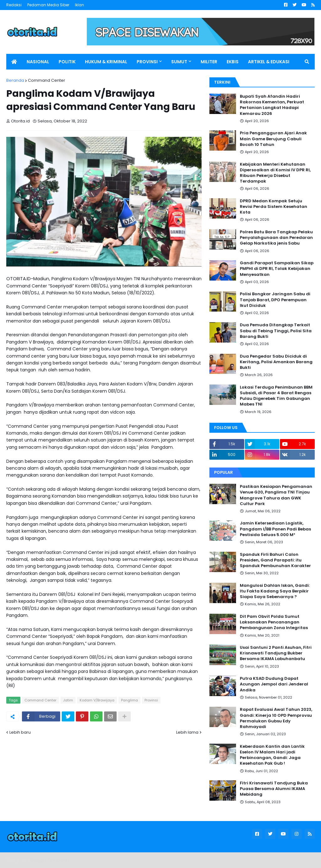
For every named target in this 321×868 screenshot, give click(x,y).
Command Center (47, 80)
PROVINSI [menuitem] (147, 62)
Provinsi (151, 700)
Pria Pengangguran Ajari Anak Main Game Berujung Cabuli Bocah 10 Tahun (273, 139)
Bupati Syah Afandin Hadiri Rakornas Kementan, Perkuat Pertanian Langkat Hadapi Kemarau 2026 (272, 105)
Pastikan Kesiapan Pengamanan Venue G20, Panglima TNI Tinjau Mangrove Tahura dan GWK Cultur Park (276, 495)
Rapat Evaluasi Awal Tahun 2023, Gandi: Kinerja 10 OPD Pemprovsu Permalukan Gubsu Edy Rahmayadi (276, 718)
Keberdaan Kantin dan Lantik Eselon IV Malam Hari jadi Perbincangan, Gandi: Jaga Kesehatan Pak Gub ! (272, 755)
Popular (224, 472)
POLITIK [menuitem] (67, 62)
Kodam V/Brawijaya (97, 700)
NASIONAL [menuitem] (38, 62)
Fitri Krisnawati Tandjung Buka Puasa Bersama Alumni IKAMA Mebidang (274, 789)
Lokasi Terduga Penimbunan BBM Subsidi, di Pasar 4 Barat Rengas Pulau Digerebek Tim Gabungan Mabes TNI (276, 396)
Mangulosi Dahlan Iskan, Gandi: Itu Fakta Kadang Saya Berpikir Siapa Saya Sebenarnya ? (275, 591)
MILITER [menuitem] (209, 62)
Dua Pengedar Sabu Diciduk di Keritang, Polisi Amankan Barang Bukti (276, 362)
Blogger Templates (50, 860)
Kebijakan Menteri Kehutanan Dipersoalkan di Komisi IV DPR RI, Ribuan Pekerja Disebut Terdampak (275, 173)
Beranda (15, 80)
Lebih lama (187, 732)
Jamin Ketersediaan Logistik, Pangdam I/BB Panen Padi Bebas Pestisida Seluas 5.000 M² (275, 529)
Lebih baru (20, 732)
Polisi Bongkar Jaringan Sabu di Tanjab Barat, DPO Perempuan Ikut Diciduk (275, 300)
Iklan (79, 5)
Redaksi (14, 5)
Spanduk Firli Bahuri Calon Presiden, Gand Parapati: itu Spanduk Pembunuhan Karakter (275, 560)
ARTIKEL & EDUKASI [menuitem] (269, 62)
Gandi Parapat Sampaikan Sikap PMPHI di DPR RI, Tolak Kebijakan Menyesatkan (277, 269)
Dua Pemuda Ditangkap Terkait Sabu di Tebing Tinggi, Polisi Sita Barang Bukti (276, 331)
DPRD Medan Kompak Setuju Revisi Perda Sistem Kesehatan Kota (274, 207)
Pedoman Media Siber (48, 5)
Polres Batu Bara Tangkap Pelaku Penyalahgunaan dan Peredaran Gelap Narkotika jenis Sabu (276, 238)
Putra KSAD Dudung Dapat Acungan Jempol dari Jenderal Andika (274, 684)
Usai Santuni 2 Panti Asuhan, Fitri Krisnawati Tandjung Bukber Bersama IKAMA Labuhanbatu (276, 653)
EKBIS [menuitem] (233, 62)
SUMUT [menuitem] (179, 62)
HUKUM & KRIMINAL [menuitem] (106, 62)
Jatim (68, 700)
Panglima (129, 700)
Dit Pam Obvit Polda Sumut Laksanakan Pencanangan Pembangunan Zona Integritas (274, 622)
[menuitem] (14, 62)
